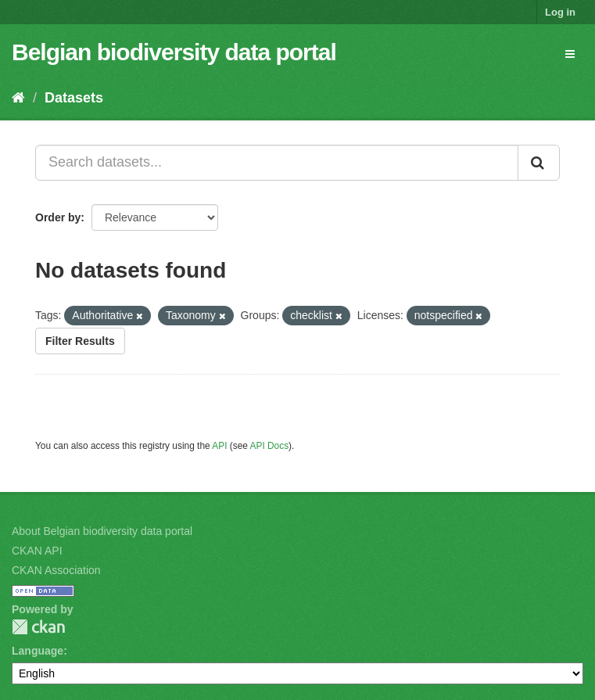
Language (38, 651)
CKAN (38, 627)
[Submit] (539, 163)
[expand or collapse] (570, 54)
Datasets (74, 98)
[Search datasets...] (277, 163)
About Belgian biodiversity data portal (102, 531)
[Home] (18, 98)
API (219, 446)
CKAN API (37, 551)
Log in (560, 12)
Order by (58, 217)
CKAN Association (56, 570)
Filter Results (80, 341)
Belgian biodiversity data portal (174, 52)
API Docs (270, 446)
